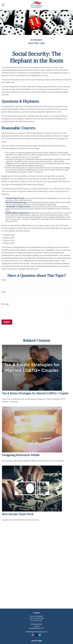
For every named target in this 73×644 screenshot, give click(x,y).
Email (4, 292)
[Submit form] (7, 322)
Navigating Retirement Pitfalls (21, 455)
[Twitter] (36, 635)
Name (4, 280)
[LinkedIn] (40, 635)
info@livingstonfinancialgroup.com (36, 632)
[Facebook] (33, 635)
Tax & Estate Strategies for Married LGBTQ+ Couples (35, 393)
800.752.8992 (40, 618)
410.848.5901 (39, 616)
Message (5, 304)
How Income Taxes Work (18, 514)
